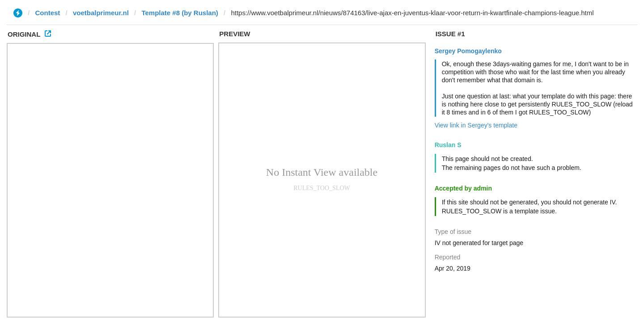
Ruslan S (448, 145)
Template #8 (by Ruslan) (180, 13)
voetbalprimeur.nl (101, 13)
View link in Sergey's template (476, 125)
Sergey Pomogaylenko (468, 51)
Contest (48, 13)
